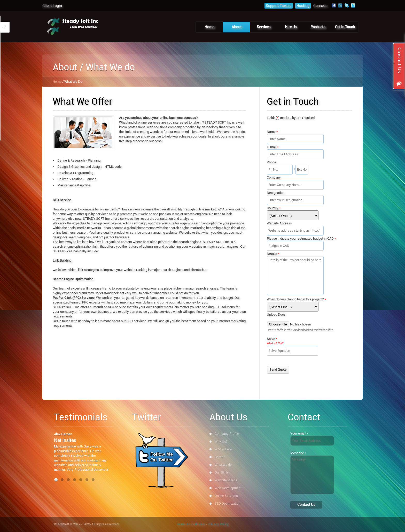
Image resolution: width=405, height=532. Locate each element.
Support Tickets (279, 6)
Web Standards (226, 480)
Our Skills (222, 472)
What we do (223, 465)
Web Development (228, 488)
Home (57, 82)
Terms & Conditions (190, 524)
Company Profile (227, 434)
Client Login (52, 6)
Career (220, 457)
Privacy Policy (218, 524)
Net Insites (65, 440)
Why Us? (221, 441)
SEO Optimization (227, 503)
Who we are (223, 449)
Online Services (226, 496)
